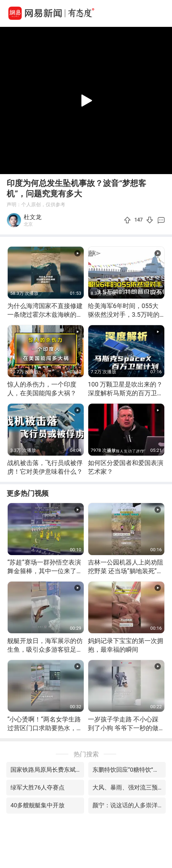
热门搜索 (86, 754)
